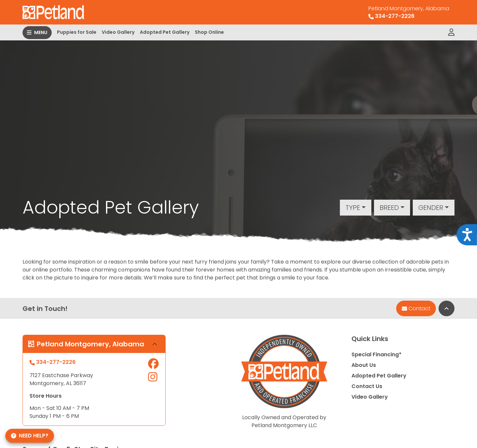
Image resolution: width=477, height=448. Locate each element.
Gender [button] (431, 208)
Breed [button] (389, 208)
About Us (364, 365)
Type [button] (353, 208)
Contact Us (367, 386)
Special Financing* (376, 354)
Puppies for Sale (77, 32)
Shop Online (209, 32)
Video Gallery (118, 32)
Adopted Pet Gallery (165, 32)
